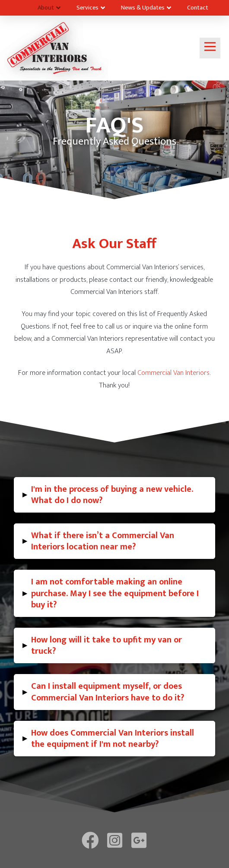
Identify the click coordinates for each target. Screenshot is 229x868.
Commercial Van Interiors (173, 373)
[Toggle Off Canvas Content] (210, 48)
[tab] (114, 495)
